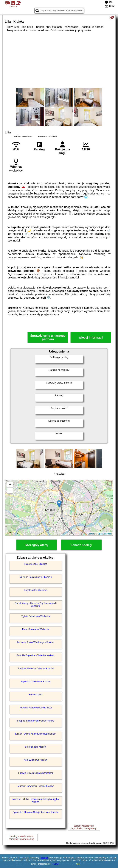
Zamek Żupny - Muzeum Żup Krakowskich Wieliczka (36, 604)
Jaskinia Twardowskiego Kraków (36, 708)
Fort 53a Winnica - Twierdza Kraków (36, 668)
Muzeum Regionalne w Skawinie (36, 577)
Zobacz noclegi (81, 545)
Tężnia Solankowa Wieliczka (36, 616)
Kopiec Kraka (36, 695)
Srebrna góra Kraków (36, 747)
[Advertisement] (59, 60)
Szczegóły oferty (37, 545)
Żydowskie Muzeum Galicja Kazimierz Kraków (36, 812)
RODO (55, 864)
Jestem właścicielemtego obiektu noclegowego (84, 827)
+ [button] (10, 485)
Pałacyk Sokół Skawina (36, 564)
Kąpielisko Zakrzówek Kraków (36, 682)
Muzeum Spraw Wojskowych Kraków (36, 642)
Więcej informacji (91, 338)
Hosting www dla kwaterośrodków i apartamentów (22, 838)
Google (44, 858)
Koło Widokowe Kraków (36, 760)
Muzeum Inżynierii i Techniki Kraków (36, 786)
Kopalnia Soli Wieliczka (36, 590)
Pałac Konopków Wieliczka (36, 629)
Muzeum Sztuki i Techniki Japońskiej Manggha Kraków (36, 800)
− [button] (10, 490)
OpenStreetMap (105, 534)
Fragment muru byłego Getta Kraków (36, 721)
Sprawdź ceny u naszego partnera (48, 337)
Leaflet (91, 534)
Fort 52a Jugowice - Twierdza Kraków (36, 655)
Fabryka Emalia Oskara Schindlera (36, 773)
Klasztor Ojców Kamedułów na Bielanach (36, 734)
